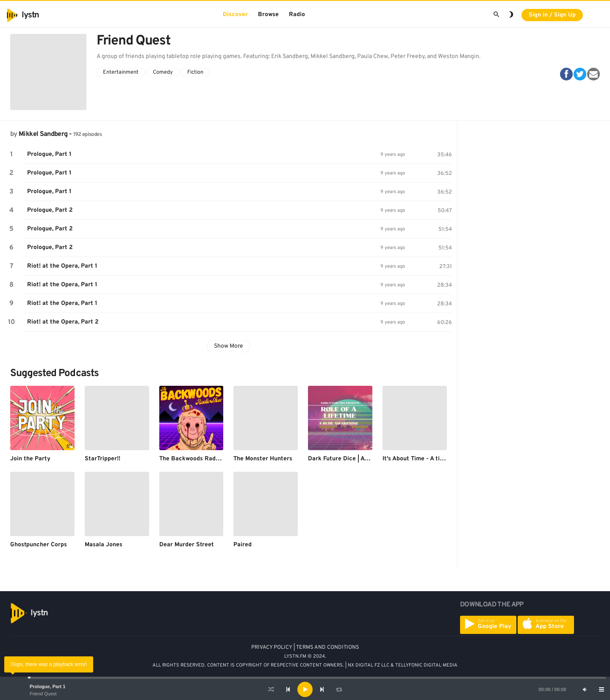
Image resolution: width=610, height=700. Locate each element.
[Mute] (585, 689)
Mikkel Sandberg (43, 134)
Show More (229, 346)
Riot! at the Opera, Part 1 (62, 266)
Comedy (163, 72)
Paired (243, 545)
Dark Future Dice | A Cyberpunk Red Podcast (371, 459)
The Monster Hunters (263, 459)
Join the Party (30, 459)
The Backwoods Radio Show (198, 459)
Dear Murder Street (187, 545)
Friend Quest (43, 694)
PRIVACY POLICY (272, 647)
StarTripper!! (103, 459)
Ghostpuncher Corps (39, 545)
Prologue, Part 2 (50, 210)
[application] (305, 689)
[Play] (305, 689)
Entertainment (121, 72)
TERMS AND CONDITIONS (328, 647)
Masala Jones (104, 545)
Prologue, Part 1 (47, 686)
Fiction (195, 72)
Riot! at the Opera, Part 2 (63, 322)
